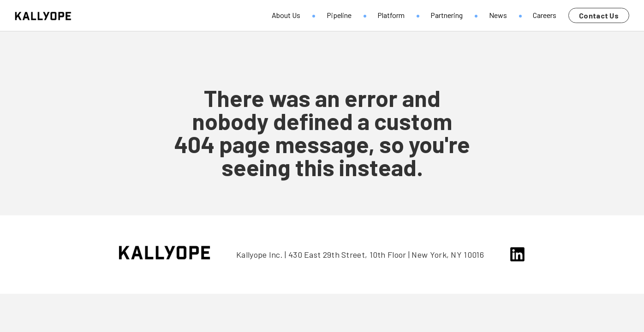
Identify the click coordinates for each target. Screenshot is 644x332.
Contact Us (599, 15)
